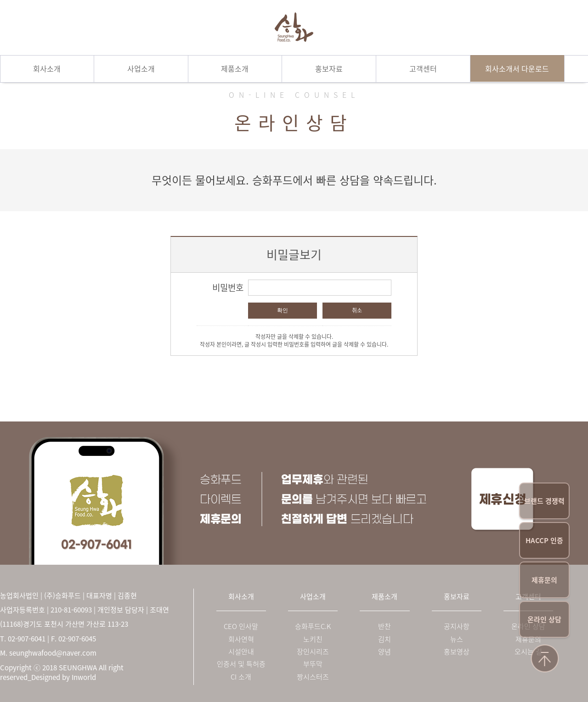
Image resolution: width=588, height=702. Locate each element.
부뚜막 (313, 664)
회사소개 (47, 68)
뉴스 (457, 639)
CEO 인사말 (241, 626)
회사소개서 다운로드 (517, 68)
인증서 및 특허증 (241, 664)
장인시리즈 (313, 652)
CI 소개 (241, 677)
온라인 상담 (544, 619)
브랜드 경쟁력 (544, 501)
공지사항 (457, 626)
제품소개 (235, 68)
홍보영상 (457, 652)
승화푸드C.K (313, 626)
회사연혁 (241, 639)
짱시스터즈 (313, 677)
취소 (357, 310)
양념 (384, 652)
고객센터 (423, 68)
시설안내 (241, 652)
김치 (384, 639)
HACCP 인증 (544, 540)
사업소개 (141, 68)
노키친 (313, 639)
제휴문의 (544, 580)
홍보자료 (329, 68)
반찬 (384, 626)
